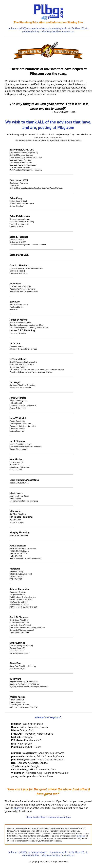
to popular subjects (38, 28)
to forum (13, 28)
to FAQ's (23, 28)
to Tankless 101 (77, 28)
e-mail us (81, 836)
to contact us (68, 31)
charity (18, 808)
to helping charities (50, 31)
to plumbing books (58, 28)
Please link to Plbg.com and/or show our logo (48, 817)
